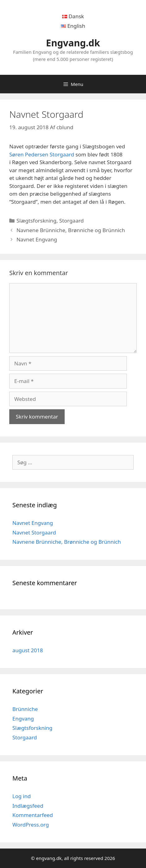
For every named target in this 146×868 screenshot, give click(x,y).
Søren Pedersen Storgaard (42, 154)
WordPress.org (31, 825)
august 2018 (28, 650)
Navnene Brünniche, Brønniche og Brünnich (71, 230)
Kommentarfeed (33, 815)
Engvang (23, 719)
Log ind (21, 796)
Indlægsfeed (28, 806)
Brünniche (25, 709)
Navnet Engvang (37, 239)
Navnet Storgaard (34, 532)
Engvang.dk (73, 43)
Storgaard (72, 221)
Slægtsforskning (36, 221)
